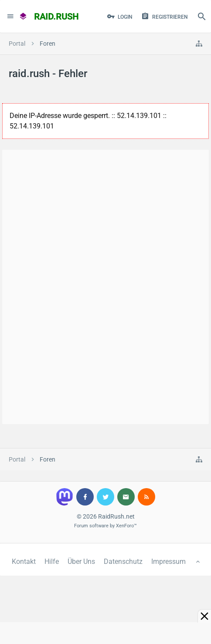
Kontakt (24, 561)
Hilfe (52, 561)
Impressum (168, 561)
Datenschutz (123, 561)
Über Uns (81, 561)
